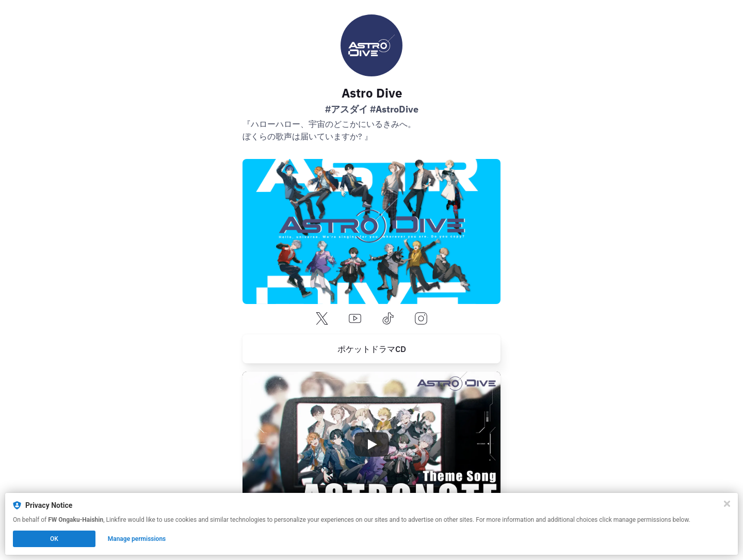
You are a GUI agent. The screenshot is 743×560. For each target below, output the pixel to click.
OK (54, 539)
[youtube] (355, 319)
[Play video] (372, 444)
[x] (322, 319)
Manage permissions (137, 539)
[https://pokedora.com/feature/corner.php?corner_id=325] (372, 349)
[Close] (727, 504)
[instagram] (421, 319)
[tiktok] (388, 319)
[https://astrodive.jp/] (372, 231)
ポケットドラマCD (372, 349)
